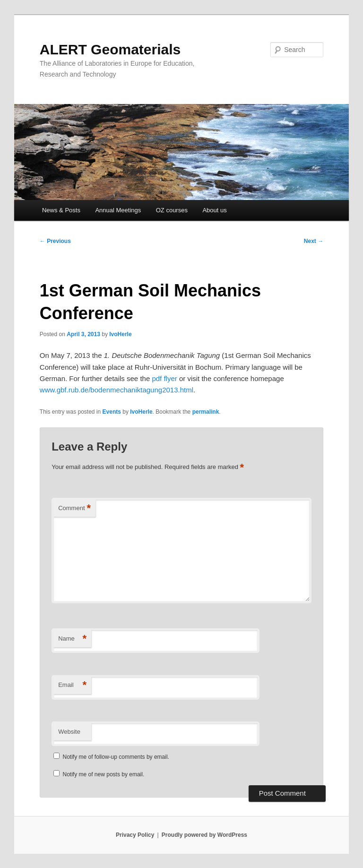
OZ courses (172, 210)
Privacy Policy (135, 835)
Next (314, 241)
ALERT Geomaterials (110, 49)
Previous (55, 241)
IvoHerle (120, 334)
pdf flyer (164, 378)
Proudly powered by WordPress (204, 835)
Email (72, 685)
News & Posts (61, 210)
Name (72, 639)
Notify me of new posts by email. (104, 774)
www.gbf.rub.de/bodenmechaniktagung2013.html (117, 390)
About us (214, 210)
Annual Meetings (118, 210)
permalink (206, 412)
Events (112, 412)
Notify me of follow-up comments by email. (116, 757)
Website (69, 732)
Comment (74, 508)
